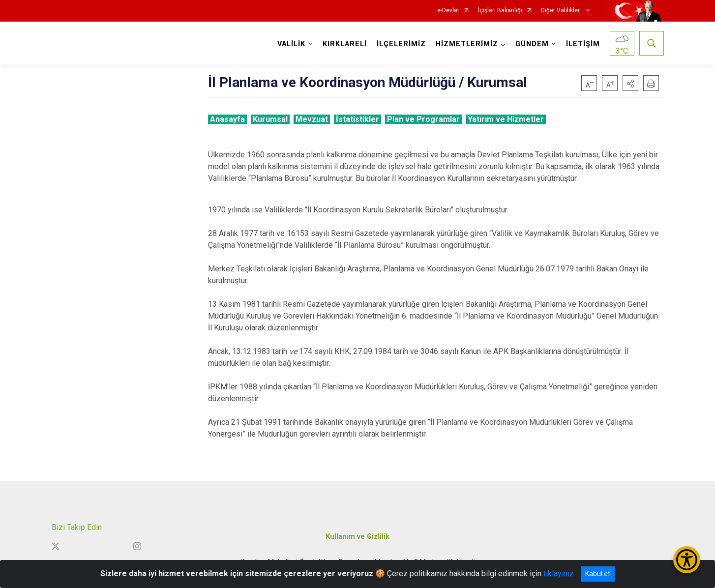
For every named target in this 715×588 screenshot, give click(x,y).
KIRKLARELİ (345, 44)
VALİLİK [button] (291, 44)
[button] (630, 83)
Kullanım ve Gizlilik (357, 537)
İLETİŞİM (583, 44)
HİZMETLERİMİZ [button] (467, 44)
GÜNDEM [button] (532, 44)
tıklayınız (559, 573)
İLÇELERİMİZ (401, 44)
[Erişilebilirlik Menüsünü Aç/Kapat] (687, 560)
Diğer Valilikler (561, 11)
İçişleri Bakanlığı (500, 11)
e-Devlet (448, 11)
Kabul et (598, 574)
